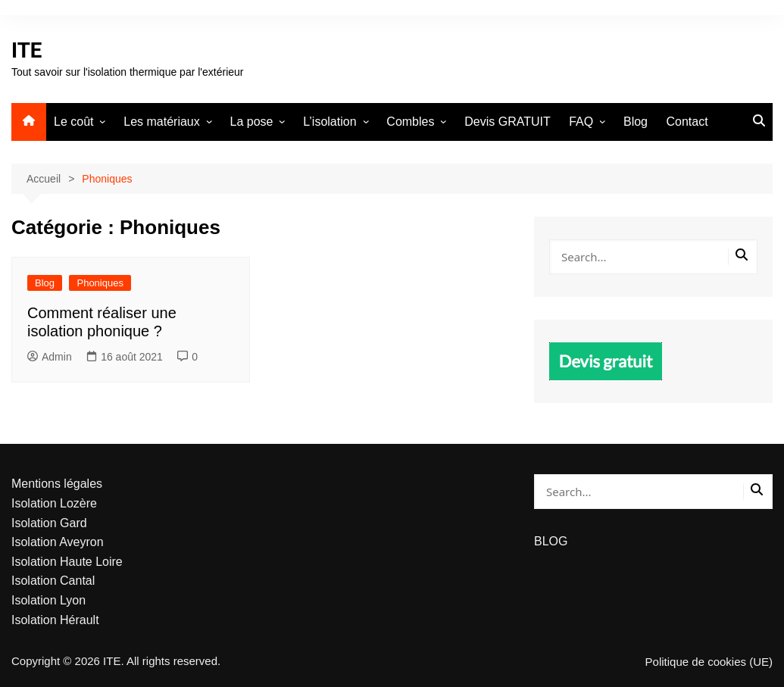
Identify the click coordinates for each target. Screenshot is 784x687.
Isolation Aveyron (58, 542)
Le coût (73, 122)
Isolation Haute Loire (67, 562)
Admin (50, 357)
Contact (687, 122)
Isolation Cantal (53, 581)
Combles (410, 122)
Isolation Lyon (48, 600)
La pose (252, 122)
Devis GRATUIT (507, 122)
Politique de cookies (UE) (709, 662)
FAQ (581, 122)
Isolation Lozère (54, 503)
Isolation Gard (49, 523)
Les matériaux (162, 122)
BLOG (551, 541)
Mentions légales (57, 484)
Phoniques (100, 283)
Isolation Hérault (55, 620)
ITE (27, 50)
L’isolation (330, 122)
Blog (636, 122)
